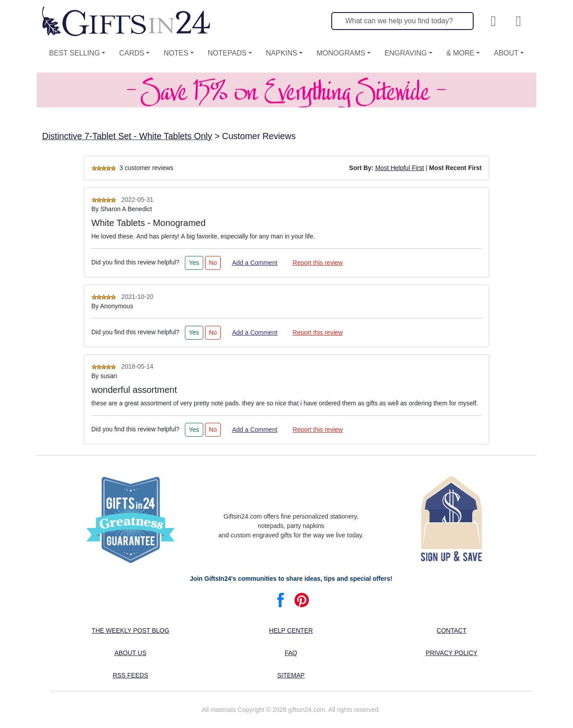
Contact (451, 630)
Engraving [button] (406, 53)
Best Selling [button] (75, 53)
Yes (194, 263)
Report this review (318, 263)
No (213, 263)
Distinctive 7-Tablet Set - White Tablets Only (127, 136)
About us (130, 653)
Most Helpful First (400, 168)
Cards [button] (132, 53)
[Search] (402, 21)
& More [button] (460, 53)
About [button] (506, 53)
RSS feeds (130, 675)
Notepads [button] (227, 53)
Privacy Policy (451, 653)
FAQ (291, 653)
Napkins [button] (282, 53)
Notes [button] (176, 53)
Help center (291, 630)
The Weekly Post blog (131, 630)
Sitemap (291, 675)
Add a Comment (254, 263)
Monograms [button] (341, 53)
